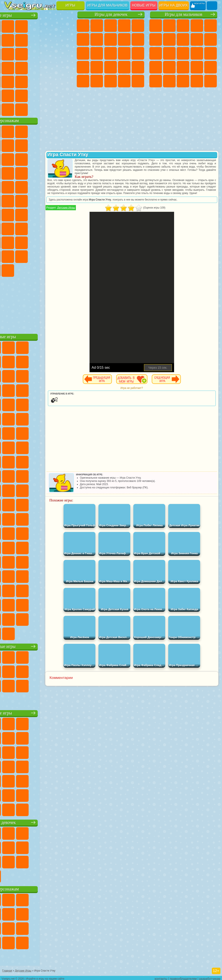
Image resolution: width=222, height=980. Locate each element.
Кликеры (65, 53)
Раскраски (111, 39)
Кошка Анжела (124, 39)
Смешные (11, 53)
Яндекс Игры (24, 39)
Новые (11, 26)
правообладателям (183, 977)
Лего (24, 159)
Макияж (83, 81)
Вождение (11, 109)
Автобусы (211, 81)
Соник (65, 173)
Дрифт (197, 81)
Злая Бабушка (11, 159)
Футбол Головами (24, 109)
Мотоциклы (211, 39)
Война (38, 109)
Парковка (156, 26)
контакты (161, 977)
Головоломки (65, 81)
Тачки (38, 173)
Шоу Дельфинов (11, 173)
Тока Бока (65, 242)
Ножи (38, 67)
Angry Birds (52, 159)
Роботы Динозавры (183, 67)
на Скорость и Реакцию (24, 81)
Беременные (83, 67)
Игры (70, 5)
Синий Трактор (11, 214)
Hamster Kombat (38, 270)
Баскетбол (65, 95)
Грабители (211, 67)
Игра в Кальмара (11, 228)
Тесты (138, 26)
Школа (52, 95)
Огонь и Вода (111, 26)
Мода (111, 81)
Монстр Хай (83, 39)
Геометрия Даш (52, 39)
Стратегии (183, 26)
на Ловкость (11, 39)
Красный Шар (38, 145)
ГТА (169, 81)
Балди (38, 228)
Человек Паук (52, 186)
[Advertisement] (39, 304)
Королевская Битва (156, 39)
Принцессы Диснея (97, 81)
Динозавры (52, 67)
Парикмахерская (111, 53)
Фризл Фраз (65, 186)
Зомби (211, 26)
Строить (52, 109)
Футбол (169, 26)
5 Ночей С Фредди (11, 145)
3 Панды (24, 173)
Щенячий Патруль (38, 131)
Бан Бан (65, 256)
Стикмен (156, 53)
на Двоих (65, 26)
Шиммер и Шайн (24, 200)
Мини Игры (11, 81)
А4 (24, 228)
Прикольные (65, 67)
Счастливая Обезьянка (38, 200)
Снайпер (211, 53)
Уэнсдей (52, 256)
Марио (38, 186)
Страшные (38, 53)
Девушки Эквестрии (97, 26)
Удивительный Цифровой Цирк (52, 270)
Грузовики (169, 53)
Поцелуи (124, 53)
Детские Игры (52, 26)
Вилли (11, 131)
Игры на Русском (24, 67)
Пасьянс (11, 67)
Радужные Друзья (52, 242)
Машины (183, 39)
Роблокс (11, 242)
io (24, 53)
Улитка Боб (24, 145)
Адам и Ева (11, 200)
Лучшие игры (39, 14)
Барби (124, 26)
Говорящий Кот (52, 131)
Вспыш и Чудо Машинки (52, 173)
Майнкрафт (169, 39)
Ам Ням (65, 159)
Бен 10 (183, 81)
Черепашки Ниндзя (197, 39)
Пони (83, 26)
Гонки (197, 53)
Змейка (52, 81)
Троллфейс (52, 145)
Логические (52, 53)
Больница (111, 67)
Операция (138, 67)
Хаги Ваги (65, 228)
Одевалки (97, 53)
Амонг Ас (52, 214)
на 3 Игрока (11, 95)
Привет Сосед (38, 242)
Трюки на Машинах (38, 81)
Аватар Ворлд (11, 256)
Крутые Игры (38, 95)
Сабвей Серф (38, 159)
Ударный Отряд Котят (24, 186)
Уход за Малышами (124, 81)
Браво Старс (65, 214)
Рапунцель (97, 67)
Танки (197, 26)
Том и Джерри (52, 200)
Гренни (52, 228)
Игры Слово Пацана (38, 256)
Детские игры (39, 712)
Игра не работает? (146, 395)
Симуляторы (38, 26)
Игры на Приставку (65, 109)
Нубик (24, 242)
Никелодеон (24, 95)
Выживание (197, 67)
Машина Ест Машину (156, 81)
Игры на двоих (174, 5)
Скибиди (11, 270)
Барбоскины (11, 186)
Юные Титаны (65, 200)
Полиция (169, 67)
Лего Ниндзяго (65, 131)
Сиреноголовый (38, 214)
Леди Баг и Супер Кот (65, 145)
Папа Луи (138, 53)
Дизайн (138, 81)
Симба (24, 256)
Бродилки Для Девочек (97, 39)
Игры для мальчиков (107, 5)
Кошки (83, 53)
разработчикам (210, 977)
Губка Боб (24, 131)
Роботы (156, 67)
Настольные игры (39, 646)
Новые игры (144, 5)
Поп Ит (38, 39)
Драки (183, 53)
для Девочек (24, 26)
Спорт (65, 39)
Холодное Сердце (138, 39)
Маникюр (124, 67)
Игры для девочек (111, 14)
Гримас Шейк (24, 270)
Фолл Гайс (24, 214)
